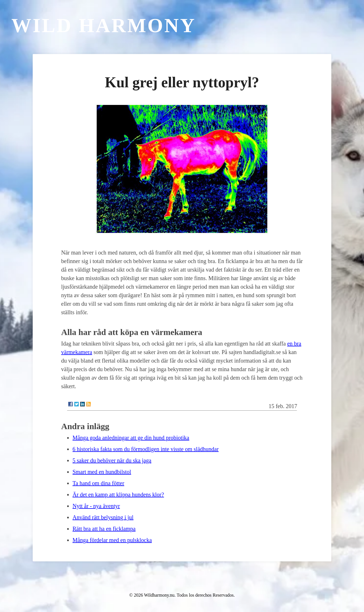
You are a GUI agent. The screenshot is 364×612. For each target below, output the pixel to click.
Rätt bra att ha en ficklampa (104, 529)
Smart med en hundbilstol (102, 472)
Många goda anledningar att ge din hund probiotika (131, 438)
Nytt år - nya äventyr (96, 506)
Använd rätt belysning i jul (103, 517)
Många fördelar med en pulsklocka (112, 540)
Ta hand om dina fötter (98, 483)
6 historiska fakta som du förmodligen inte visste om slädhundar (146, 449)
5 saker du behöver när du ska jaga (112, 460)
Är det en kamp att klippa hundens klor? (118, 495)
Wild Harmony (104, 25)
